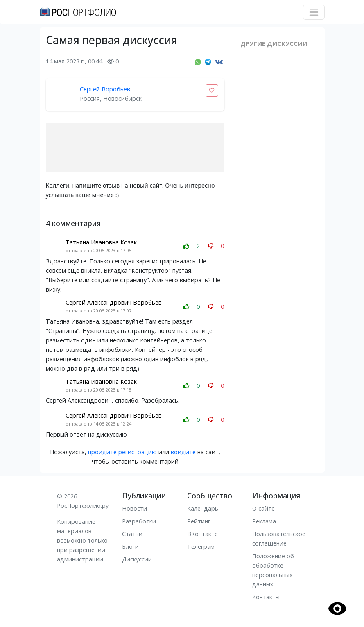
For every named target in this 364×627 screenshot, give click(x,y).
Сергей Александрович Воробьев (114, 302)
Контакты (266, 597)
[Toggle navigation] (314, 12)
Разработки (139, 521)
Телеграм (201, 547)
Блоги (130, 547)
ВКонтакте (202, 534)
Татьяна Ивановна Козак (101, 242)
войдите (183, 452)
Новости (135, 508)
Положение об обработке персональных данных (273, 570)
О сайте (263, 508)
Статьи (132, 534)
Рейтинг (199, 521)
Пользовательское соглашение (279, 539)
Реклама (264, 521)
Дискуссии (137, 559)
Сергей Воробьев (105, 89)
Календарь (203, 508)
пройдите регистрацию (122, 452)
